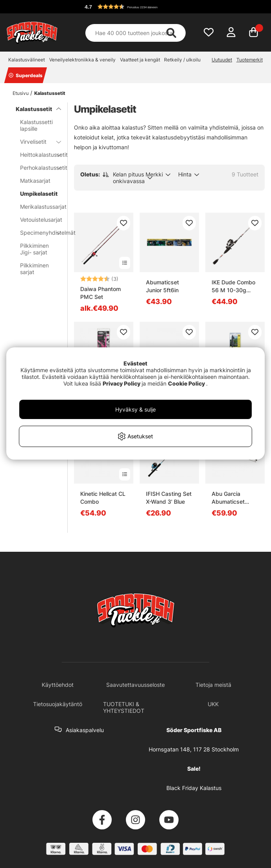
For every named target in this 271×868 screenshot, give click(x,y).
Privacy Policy (122, 383)
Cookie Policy (186, 383)
